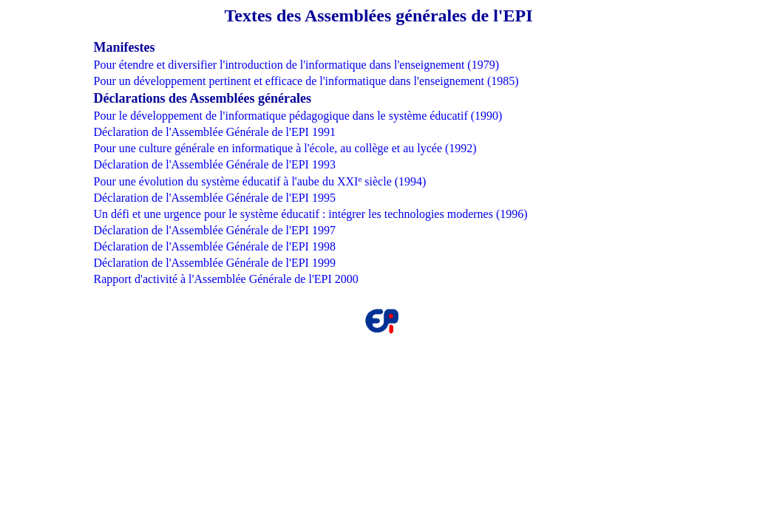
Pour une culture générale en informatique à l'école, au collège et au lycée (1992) (285, 148)
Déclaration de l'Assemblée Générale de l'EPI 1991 (214, 132)
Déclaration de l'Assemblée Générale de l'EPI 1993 (214, 164)
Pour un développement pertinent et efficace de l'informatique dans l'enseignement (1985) (306, 81)
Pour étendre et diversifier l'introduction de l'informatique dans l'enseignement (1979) (296, 65)
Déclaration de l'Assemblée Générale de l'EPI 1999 (214, 263)
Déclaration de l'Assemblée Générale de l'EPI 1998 (214, 246)
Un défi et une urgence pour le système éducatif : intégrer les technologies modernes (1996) (310, 214)
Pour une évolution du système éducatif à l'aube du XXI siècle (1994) (259, 181)
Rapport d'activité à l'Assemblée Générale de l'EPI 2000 (225, 279)
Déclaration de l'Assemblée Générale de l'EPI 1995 (214, 198)
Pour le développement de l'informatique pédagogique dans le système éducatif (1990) (298, 116)
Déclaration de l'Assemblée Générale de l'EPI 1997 (214, 230)
